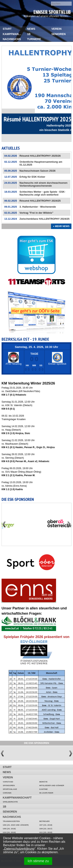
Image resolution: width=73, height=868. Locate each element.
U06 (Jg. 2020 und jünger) (16, 825)
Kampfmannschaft (14, 34)
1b (29, 34)
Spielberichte (10, 802)
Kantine (44, 789)
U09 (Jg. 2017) (46, 829)
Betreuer (44, 821)
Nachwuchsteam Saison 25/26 (37, 171)
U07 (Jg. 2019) (46, 825)
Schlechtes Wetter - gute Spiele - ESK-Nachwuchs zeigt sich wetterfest (42, 193)
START (7, 29)
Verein (56, 29)
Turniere (34, 39)
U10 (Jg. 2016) (9, 832)
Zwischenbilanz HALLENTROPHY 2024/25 (44, 219)
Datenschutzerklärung (19, 849)
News (31, 29)
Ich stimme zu (38, 861)
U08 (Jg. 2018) (9, 829)
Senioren (58, 34)
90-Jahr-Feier (46, 793)
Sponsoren (9, 785)
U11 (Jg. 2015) (46, 832)
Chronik (7, 793)
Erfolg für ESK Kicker (32, 177)
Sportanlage (10, 789)
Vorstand (8, 782)
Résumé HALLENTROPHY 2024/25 (40, 201)
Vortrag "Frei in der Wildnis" (36, 213)
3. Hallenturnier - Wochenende (38, 207)
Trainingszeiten (11, 821)
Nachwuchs (12, 39)
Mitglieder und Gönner (52, 785)
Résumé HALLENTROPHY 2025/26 (40, 156)
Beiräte (43, 782)
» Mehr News (61, 226)
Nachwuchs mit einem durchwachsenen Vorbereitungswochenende (43, 184)
